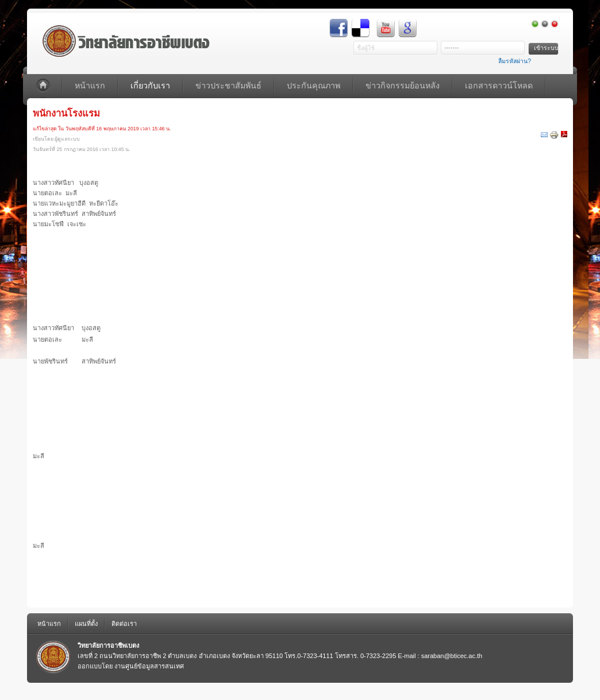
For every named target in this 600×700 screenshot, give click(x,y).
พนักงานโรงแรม (66, 113)
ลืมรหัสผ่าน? (515, 61)
